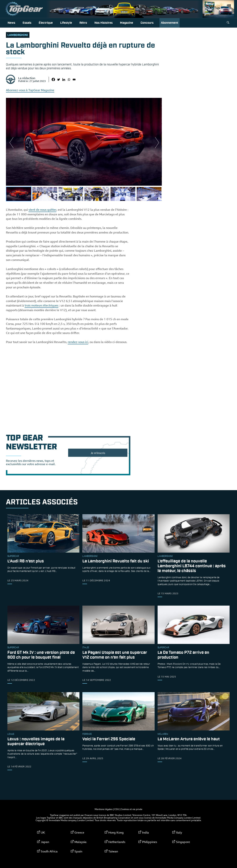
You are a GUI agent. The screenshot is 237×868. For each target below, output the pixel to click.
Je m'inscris (98, 453)
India (145, 832)
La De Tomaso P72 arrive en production (183, 655)
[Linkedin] (64, 79)
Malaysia (80, 842)
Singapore (183, 842)
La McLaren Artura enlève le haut (189, 739)
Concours (147, 23)
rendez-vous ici (78, 342)
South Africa (49, 851)
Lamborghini (18, 35)
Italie (86, 648)
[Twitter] (59, 79)
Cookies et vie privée (132, 809)
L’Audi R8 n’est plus (26, 561)
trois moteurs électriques (41, 305)
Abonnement (170, 23)
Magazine (127, 23)
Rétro (83, 23)
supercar (13, 556)
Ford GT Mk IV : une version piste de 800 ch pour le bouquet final (41, 655)
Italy (179, 832)
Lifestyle (66, 23)
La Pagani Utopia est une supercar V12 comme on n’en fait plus (115, 655)
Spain (78, 851)
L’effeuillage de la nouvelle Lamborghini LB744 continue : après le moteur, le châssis (192, 566)
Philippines (150, 842)
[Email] (74, 79)
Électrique (46, 23)
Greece (79, 832)
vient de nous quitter (42, 210)
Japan (45, 842)
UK (43, 832)
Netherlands (117, 842)
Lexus (11, 734)
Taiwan (113, 851)
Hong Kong (116, 832)
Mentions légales (104, 809)
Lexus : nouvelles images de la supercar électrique (36, 742)
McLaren (163, 734)
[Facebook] (53, 79)
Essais (27, 23)
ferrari (87, 734)
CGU (117, 809)
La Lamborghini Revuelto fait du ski (116, 561)
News (11, 23)
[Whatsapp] (69, 79)
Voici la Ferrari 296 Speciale (109, 739)
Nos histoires (104, 23)
